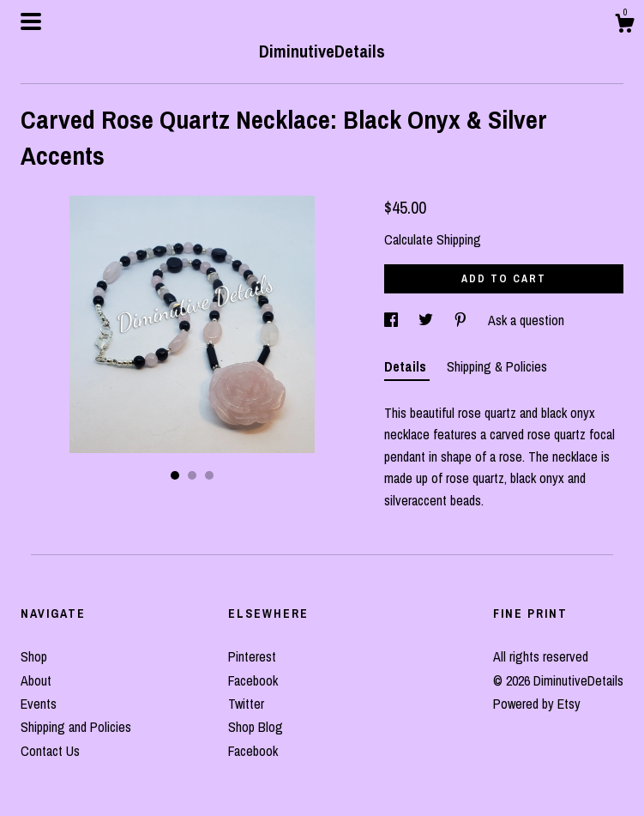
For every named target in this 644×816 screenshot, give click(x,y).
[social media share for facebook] (393, 320)
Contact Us (50, 751)
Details (407, 366)
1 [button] (175, 475)
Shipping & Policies (497, 366)
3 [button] (209, 475)
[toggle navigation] (31, 21)
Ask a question (526, 320)
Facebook (253, 680)
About (36, 680)
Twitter (246, 704)
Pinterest (252, 656)
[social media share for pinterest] (462, 320)
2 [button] (192, 475)
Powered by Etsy (537, 704)
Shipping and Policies (76, 727)
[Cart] (624, 26)
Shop (34, 656)
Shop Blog (256, 727)
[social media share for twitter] (427, 320)
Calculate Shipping (433, 239)
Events (39, 704)
